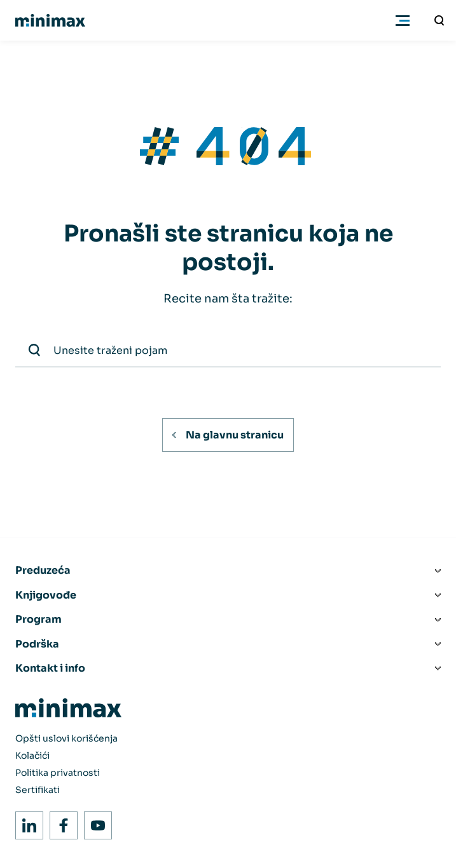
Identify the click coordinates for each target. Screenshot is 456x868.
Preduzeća (43, 570)
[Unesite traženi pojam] (439, 20)
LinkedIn (26, 822)
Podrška (37, 644)
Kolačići (32, 756)
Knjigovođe (46, 595)
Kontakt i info (50, 668)
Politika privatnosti (58, 773)
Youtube (94, 822)
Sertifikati (38, 790)
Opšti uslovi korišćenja (66, 738)
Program (38, 619)
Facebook (60, 822)
